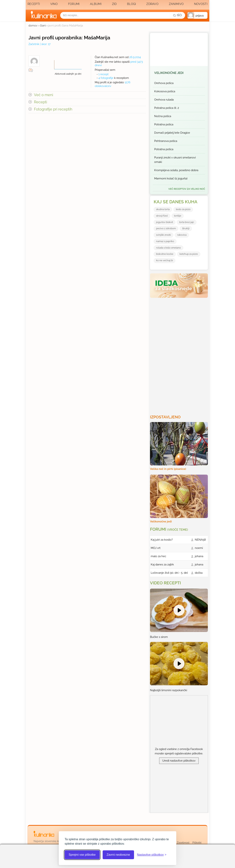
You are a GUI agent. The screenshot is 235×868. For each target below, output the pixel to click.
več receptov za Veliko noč (187, 189)
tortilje (178, 216)
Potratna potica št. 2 (167, 108)
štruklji (186, 228)
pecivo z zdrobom (166, 228)
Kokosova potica (165, 91)
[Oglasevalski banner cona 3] (179, 355)
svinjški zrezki (163, 235)
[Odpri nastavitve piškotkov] (152, 855)
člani (43, 26)
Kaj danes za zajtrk (162, 565)
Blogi (132, 4)
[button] (197, 15)
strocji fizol (162, 216)
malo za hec (158, 556)
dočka (199, 573)
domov (33, 26)
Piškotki (197, 843)
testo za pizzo (183, 209)
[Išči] (177, 15)
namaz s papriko (165, 241)
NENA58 (200, 540)
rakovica (182, 235)
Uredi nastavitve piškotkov (179, 761)
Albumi (96, 4)
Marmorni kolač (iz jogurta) (171, 178)
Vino (54, 4)
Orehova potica (164, 83)
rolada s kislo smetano (168, 248)
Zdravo (152, 4)
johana (199, 556)
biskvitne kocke (165, 254)
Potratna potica (164, 124)
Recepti (34, 4)
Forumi (74, 4)
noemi (199, 548)
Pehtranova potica (166, 141)
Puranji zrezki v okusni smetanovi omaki (175, 160)
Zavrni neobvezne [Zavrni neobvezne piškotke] (118, 855)
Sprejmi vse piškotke (82, 855)
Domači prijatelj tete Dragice (172, 133)
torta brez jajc (187, 222)
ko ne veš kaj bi (164, 260)
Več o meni (44, 95)
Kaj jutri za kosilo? (162, 540)
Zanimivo (176, 4)
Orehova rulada (164, 100)
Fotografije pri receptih (53, 109)
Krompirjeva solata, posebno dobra (176, 170)
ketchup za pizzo (189, 254)
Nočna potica (163, 116)
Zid (114, 4)
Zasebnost (183, 843)
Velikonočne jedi (169, 73)
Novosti (201, 4)
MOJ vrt (156, 548)
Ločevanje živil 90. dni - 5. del (169, 573)
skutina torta (163, 209)
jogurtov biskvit (164, 222)
